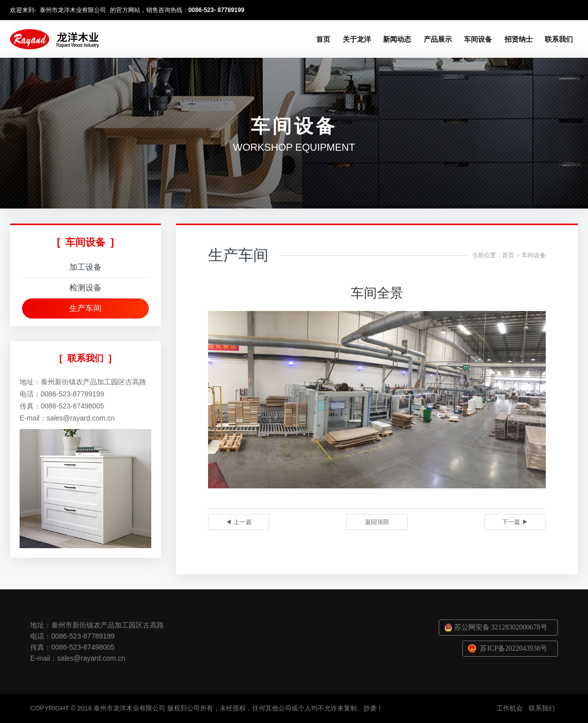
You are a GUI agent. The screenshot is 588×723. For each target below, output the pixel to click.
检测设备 (85, 288)
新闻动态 (397, 39)
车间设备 (478, 39)
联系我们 (559, 39)
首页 (323, 39)
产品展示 (438, 39)
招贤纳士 (519, 39)
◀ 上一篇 (238, 522)
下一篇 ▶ (515, 522)
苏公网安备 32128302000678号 (501, 627)
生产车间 (85, 308)
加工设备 (85, 267)
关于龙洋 (357, 39)
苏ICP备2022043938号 (514, 648)
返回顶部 (377, 522)
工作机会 (510, 708)
